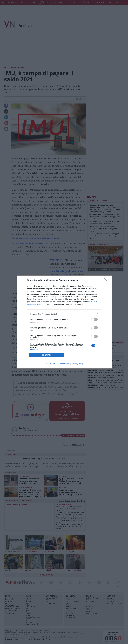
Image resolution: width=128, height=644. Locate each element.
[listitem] (64, 314)
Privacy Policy (78, 364)
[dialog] (64, 322)
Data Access (64, 364)
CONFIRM (46, 355)
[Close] (107, 280)
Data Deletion (50, 364)
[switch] (94, 319)
